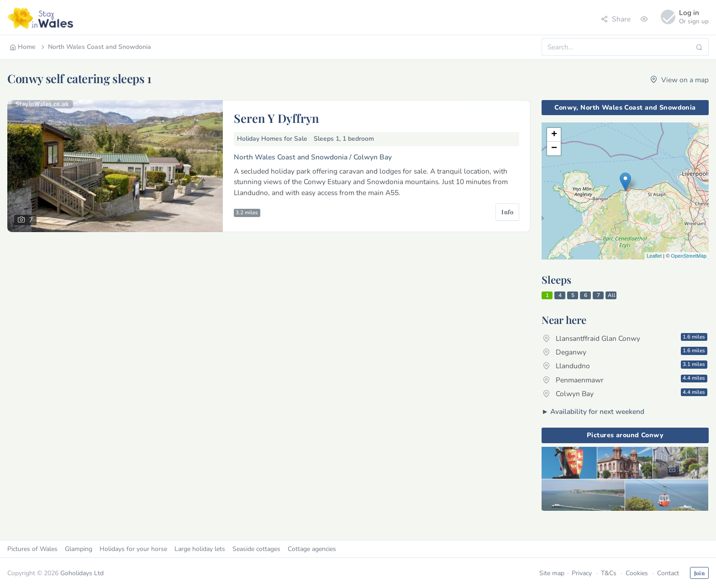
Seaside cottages (256, 549)
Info (507, 212)
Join (699, 573)
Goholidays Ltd (82, 573)
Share (616, 19)
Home (23, 47)
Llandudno (625, 366)
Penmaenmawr (625, 379)
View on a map (679, 80)
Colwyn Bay (625, 393)
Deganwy (625, 352)
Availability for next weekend (597, 411)
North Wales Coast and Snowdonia (95, 47)
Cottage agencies (312, 549)
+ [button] (554, 135)
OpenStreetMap (689, 256)
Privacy (582, 573)
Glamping (79, 549)
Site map (552, 573)
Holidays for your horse (133, 549)
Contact (668, 573)
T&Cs (609, 573)
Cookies (637, 573)
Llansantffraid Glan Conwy (625, 338)
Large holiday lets (200, 549)
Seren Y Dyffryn (276, 118)
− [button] (554, 148)
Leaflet (654, 256)
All (612, 295)
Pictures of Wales (32, 549)
